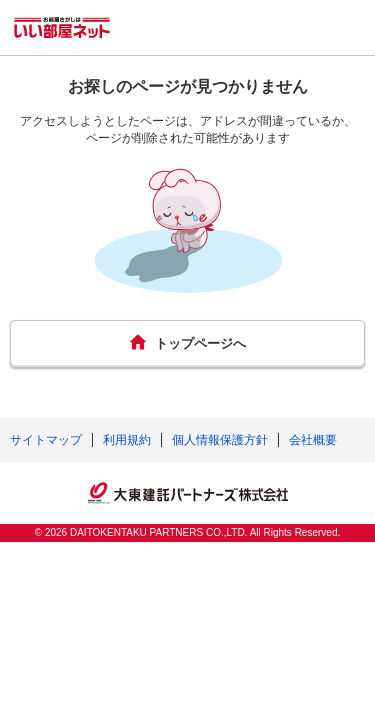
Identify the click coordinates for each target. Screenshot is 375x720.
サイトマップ (46, 440)
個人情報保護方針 (220, 440)
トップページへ (200, 343)
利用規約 (127, 440)
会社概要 (313, 440)
